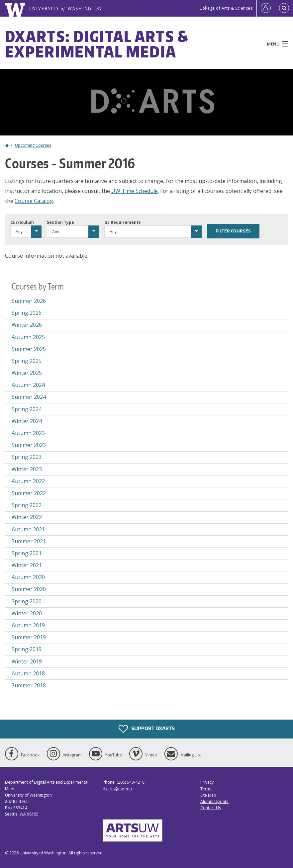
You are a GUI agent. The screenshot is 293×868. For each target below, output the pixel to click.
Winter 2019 (27, 661)
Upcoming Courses (33, 145)
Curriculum (22, 222)
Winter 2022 (27, 517)
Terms (206, 789)
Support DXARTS (147, 729)
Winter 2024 (27, 421)
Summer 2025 (29, 349)
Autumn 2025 (28, 337)
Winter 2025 (27, 373)
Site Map (208, 795)
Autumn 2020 (28, 577)
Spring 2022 (27, 505)
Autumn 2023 (28, 433)
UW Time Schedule (135, 191)
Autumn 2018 (28, 673)
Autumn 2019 (28, 625)
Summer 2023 (29, 445)
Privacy (207, 782)
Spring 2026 (27, 313)
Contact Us (211, 808)
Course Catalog (34, 201)
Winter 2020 (27, 613)
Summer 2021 (29, 541)
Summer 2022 (29, 493)
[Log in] (266, 8)
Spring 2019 (27, 649)
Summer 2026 (29, 301)
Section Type (60, 222)
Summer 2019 (29, 637)
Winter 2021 (27, 565)
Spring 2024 (27, 409)
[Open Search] (284, 8)
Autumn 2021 (28, 529)
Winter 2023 (27, 469)
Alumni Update (214, 801)
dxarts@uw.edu (117, 789)
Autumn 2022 (28, 481)
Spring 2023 (27, 457)
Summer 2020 (29, 589)
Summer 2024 (29, 397)
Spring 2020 (27, 601)
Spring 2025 (27, 361)
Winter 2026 (27, 325)
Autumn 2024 (28, 385)
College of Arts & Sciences (226, 8)
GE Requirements (123, 222)
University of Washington (43, 853)
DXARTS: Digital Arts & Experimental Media (97, 44)
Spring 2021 (27, 553)
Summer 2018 (29, 685)
